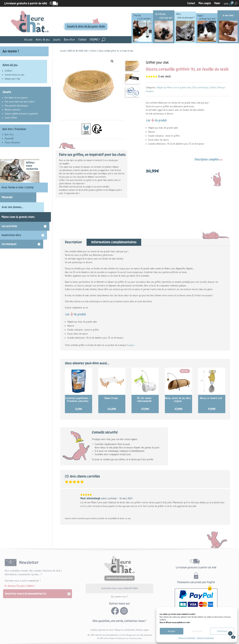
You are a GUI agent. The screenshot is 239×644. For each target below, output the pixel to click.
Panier (217, 3)
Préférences (222, 631)
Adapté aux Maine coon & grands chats (174, 87)
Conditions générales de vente (102, 630)
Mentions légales (142, 630)
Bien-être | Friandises (14, 129)
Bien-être (69, 40)
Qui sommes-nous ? (119, 597)
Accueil (28, 40)
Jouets (57, 40)
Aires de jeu (43, 40)
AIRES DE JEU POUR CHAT (78, 51)
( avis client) (164, 76)
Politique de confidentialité (187, 638)
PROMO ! (95, 40)
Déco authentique (200, 87)
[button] (112, 61)
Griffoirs (93, 51)
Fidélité (82, 40)
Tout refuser (197, 631)
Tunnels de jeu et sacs (15, 75)
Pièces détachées (12, 143)
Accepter (172, 631)
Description (73, 242)
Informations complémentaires (114, 242)
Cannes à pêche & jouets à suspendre (21, 114)
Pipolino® (9, 139)
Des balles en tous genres (16, 98)
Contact (191, 3)
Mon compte (205, 3)
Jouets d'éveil (11, 118)
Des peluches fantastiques (16, 106)
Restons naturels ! (13, 110)
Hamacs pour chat (13, 79)
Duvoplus (131, 345)
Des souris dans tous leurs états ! (20, 102)
